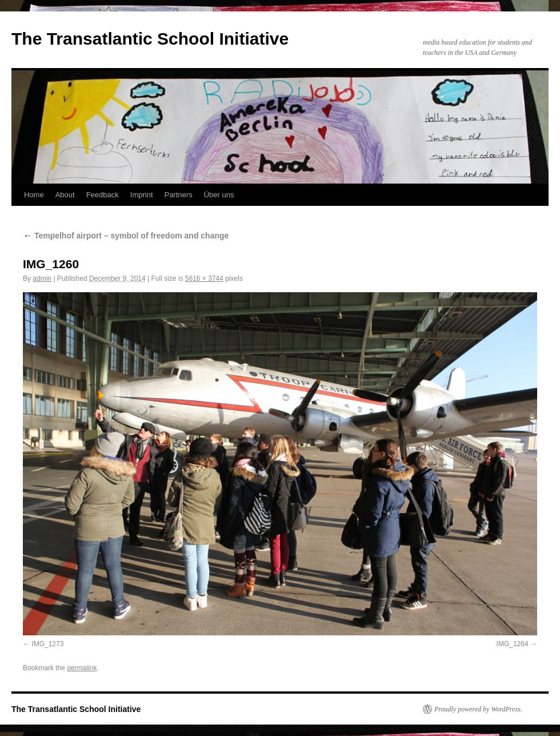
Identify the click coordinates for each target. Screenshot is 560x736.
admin (42, 279)
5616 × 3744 (204, 279)
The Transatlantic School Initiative (150, 39)
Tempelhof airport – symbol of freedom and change (126, 236)
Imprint (142, 195)
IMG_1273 (47, 644)
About (65, 195)
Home (34, 195)
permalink (82, 668)
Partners (179, 195)
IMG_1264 (513, 644)
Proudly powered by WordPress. (478, 709)
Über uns (219, 195)
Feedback (103, 195)
